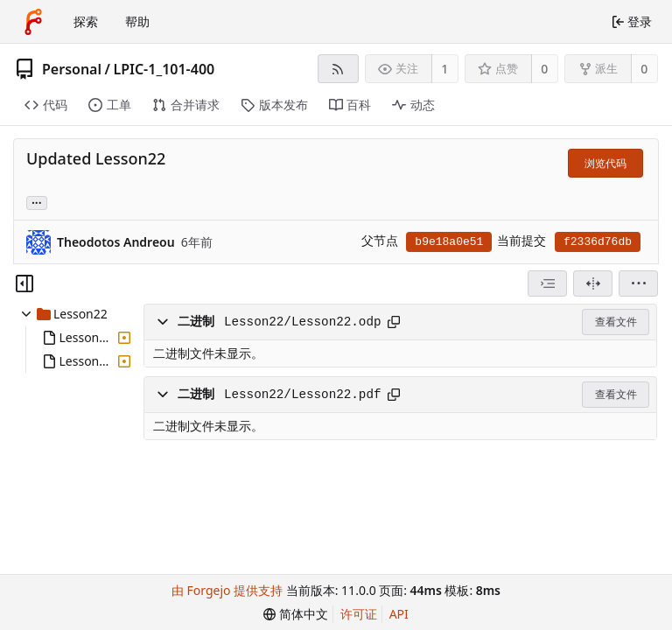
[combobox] (547, 283)
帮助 (137, 21)
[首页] (33, 22)
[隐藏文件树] (24, 283)
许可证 (359, 614)
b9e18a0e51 (449, 242)
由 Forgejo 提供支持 (227, 590)
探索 (86, 21)
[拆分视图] (593, 283)
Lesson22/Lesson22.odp (303, 322)
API (399, 614)
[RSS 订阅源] (338, 69)
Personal (72, 69)
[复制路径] (394, 322)
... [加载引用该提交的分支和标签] (37, 202)
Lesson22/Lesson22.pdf (303, 395)
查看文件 (616, 322)
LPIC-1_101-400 (164, 69)
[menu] (638, 283)
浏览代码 (605, 163)
